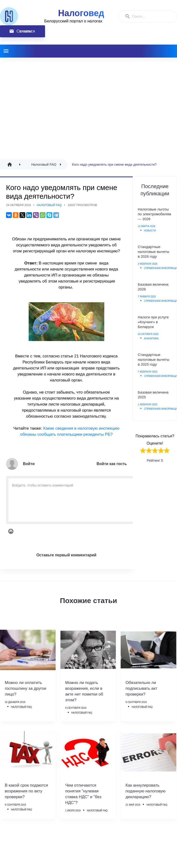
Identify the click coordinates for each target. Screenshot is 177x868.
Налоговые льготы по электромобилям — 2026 (154, 214)
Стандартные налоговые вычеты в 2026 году (154, 252)
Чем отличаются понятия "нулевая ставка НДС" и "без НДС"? (83, 794)
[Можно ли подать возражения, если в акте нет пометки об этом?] (88, 650)
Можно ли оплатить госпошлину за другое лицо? (26, 688)
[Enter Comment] (72, 500)
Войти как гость (112, 464)
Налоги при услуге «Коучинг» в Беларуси (153, 322)
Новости (150, 231)
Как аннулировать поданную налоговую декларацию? (145, 791)
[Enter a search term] (152, 16)
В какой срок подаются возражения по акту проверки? (26, 791)
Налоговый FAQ (49, 205)
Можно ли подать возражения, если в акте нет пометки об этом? (84, 691)
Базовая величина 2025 (153, 395)
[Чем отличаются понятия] (88, 752)
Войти (29, 464)
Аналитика (151, 339)
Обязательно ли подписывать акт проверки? (141, 688)
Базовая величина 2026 (153, 287)
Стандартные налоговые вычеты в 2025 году (154, 359)
